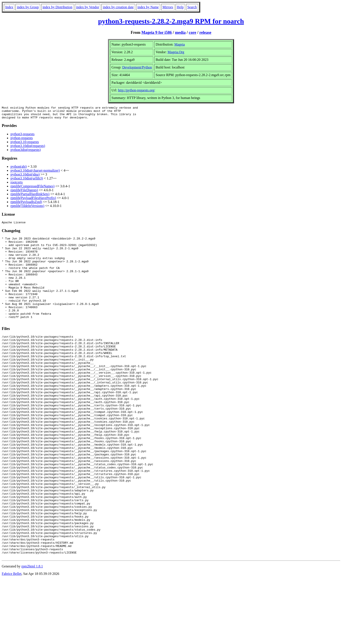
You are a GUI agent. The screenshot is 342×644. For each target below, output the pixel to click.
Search (192, 7)
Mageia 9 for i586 (156, 32)
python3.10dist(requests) (28, 148)
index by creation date (118, 7)
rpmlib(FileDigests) (24, 193)
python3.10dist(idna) (25, 177)
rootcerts (17, 185)
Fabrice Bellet (12, 638)
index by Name (148, 7)
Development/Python (137, 67)
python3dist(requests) (26, 152)
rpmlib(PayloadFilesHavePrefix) (33, 201)
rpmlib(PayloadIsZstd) (26, 204)
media (180, 32)
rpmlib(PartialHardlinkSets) (30, 197)
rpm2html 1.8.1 (32, 631)
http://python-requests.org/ (137, 90)
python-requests (22, 141)
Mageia (180, 44)
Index (9, 7)
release (205, 32)
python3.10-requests (25, 144)
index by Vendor (88, 7)
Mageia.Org (176, 52)
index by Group (28, 7)
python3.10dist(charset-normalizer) (35, 173)
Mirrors (168, 7)
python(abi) (19, 169)
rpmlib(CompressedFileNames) (32, 189)
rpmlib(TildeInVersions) (27, 208)
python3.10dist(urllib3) (27, 181)
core (193, 32)
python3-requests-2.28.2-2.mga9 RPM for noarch (171, 21)
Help (180, 7)
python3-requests (22, 137)
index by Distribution (57, 7)
